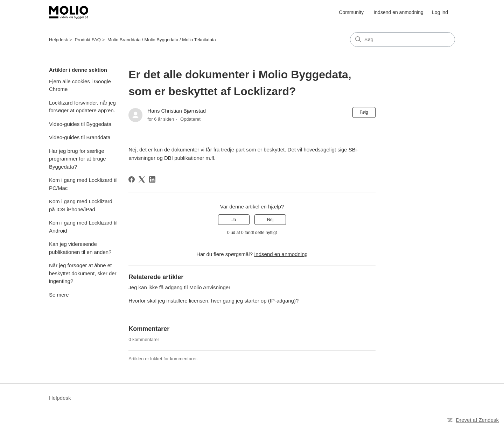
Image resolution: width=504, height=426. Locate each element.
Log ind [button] (440, 12)
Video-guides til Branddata (80, 137)
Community (351, 12)
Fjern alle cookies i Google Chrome (80, 85)
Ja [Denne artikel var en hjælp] (234, 220)
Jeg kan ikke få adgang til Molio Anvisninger (179, 287)
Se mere (59, 295)
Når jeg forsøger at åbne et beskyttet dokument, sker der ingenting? (83, 273)
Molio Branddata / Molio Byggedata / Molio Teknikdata (162, 40)
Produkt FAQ (87, 40)
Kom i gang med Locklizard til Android (83, 227)
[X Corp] (142, 179)
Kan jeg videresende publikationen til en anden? (80, 248)
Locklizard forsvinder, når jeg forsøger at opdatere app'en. (82, 107)
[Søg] (402, 40)
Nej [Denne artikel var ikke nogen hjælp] (270, 220)
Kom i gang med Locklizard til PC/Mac (83, 184)
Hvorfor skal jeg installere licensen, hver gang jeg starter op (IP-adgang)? (213, 301)
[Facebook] (132, 179)
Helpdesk (58, 40)
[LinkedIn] (152, 179)
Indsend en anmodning (398, 12)
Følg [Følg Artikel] (364, 112)
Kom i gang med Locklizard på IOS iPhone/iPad (81, 205)
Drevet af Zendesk (477, 420)
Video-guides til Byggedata (80, 124)
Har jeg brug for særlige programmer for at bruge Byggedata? (78, 159)
